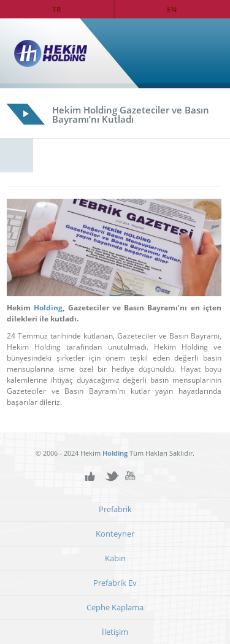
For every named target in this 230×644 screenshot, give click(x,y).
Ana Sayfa (195, 53)
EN (172, 9)
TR (57, 9)
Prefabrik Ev (115, 583)
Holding (48, 308)
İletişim (115, 632)
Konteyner (115, 534)
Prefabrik (115, 509)
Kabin (115, 558)
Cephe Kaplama (115, 608)
